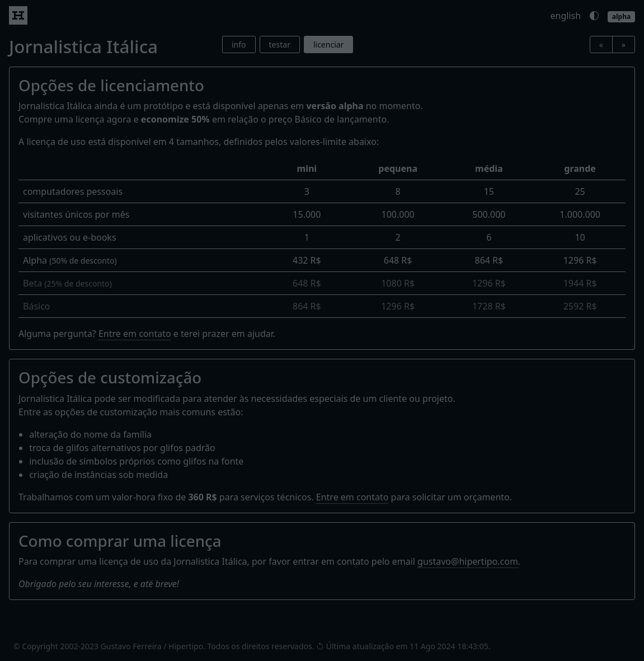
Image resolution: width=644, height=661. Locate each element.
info (239, 44)
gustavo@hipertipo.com (468, 561)
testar (280, 44)
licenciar (328, 44)
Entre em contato (135, 334)
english (566, 16)
